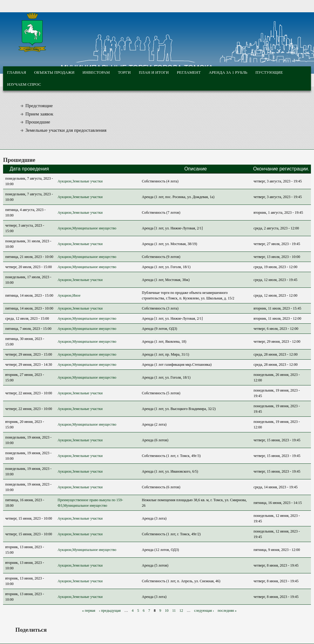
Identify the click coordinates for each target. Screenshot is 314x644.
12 (181, 611)
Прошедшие (38, 122)
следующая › (204, 611)
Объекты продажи (54, 72)
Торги (124, 72)
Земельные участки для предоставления (66, 130)
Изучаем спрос (24, 84)
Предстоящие (39, 105)
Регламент (189, 72)
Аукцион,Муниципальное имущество (87, 228)
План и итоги (154, 72)
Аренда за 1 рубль (228, 72)
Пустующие (269, 72)
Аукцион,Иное (69, 295)
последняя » (227, 611)
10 (167, 611)
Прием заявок (39, 114)
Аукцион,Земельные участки (80, 181)
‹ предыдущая (110, 611)
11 (174, 611)
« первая (88, 611)
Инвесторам (96, 72)
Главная (17, 72)
